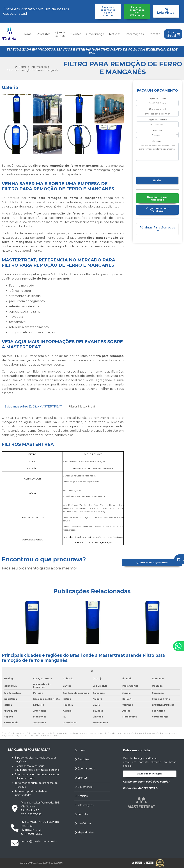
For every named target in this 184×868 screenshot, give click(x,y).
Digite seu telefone (157, 120)
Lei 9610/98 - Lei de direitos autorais (44, 735)
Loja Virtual (83, 823)
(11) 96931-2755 (31, 834)
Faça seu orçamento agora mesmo (108, 11)
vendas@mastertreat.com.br (39, 841)
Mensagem (157, 141)
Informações (134, 34)
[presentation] (158, 168)
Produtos (43, 34)
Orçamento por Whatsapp (157, 198)
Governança (95, 34)
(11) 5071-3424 (32, 830)
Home (27, 34)
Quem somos (60, 34)
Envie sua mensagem (150, 774)
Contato (154, 34)
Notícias (115, 34)
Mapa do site (84, 833)
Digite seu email (157, 109)
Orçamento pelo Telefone (157, 210)
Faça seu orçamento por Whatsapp (137, 11)
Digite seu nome (157, 98)
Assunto (157, 130)
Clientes (75, 34)
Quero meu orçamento (152, 563)
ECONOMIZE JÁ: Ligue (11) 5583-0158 (40, 824)
